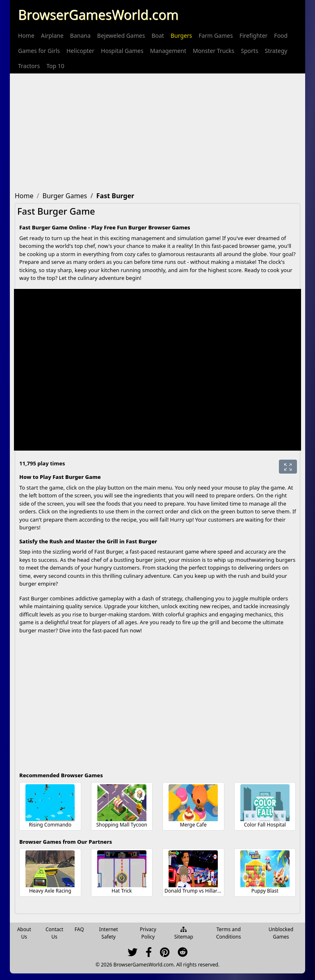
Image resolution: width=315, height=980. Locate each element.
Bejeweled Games (121, 35)
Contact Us (54, 933)
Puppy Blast (265, 891)
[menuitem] (26, 35)
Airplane (52, 35)
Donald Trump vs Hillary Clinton (201, 891)
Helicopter (80, 51)
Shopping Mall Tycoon (122, 825)
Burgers (181, 35)
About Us (24, 933)
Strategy (276, 51)
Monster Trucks (213, 51)
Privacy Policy (148, 933)
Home (26, 35)
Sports (249, 51)
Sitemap (184, 934)
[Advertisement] (157, 131)
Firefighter (254, 35)
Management (168, 51)
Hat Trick (122, 891)
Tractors (29, 66)
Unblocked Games (281, 933)
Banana (80, 35)
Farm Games (216, 35)
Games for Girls (39, 51)
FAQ (79, 929)
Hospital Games (122, 51)
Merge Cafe (193, 825)
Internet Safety (109, 933)
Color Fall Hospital (265, 825)
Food (281, 35)
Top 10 (55, 66)
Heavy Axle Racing (50, 891)
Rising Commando (50, 825)
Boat (157, 35)
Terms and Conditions (229, 933)
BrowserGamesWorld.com (98, 15)
